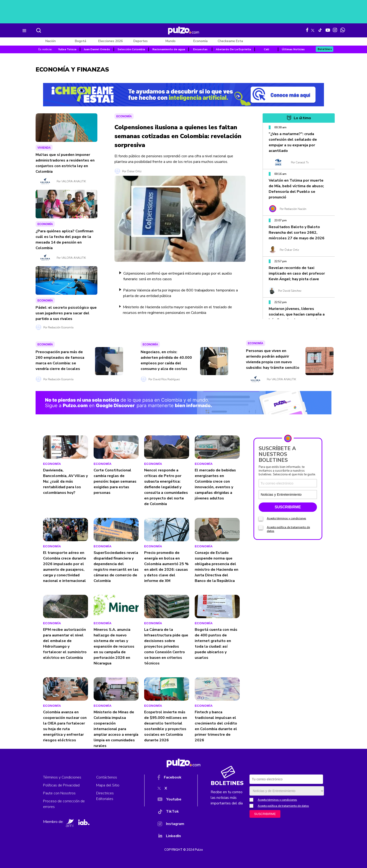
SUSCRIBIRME (288, 507)
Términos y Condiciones (62, 777)
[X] (171, 789)
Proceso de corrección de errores (64, 804)
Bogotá (81, 41)
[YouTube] (171, 800)
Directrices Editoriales (105, 796)
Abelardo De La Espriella (233, 49)
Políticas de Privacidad (61, 785)
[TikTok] (171, 812)
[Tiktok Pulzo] (320, 30)
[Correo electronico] (288, 483)
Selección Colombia (131, 49)
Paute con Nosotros (59, 793)
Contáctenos (107, 777)
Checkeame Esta (230, 41)
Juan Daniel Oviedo (97, 49)
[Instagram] (171, 825)
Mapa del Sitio (108, 785)
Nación (51, 41)
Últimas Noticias (293, 49)
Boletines (325, 49)
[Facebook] (171, 778)
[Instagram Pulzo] (335, 30)
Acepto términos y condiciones (286, 518)
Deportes (141, 41)
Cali (266, 49)
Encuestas (200, 49)
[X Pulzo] (313, 29)
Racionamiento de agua (169, 49)
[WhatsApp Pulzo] (343, 30)
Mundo (171, 41)
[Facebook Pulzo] (307, 30)
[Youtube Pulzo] (328, 30)
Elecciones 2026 (110, 41)
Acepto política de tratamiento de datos (283, 806)
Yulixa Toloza (67, 49)
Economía (200, 41)
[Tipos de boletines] (302, 494)
